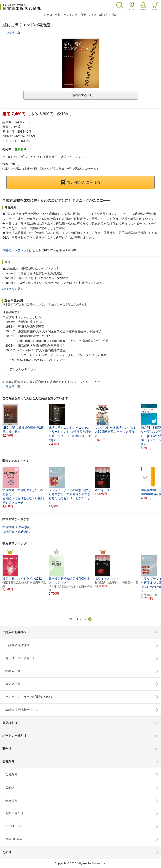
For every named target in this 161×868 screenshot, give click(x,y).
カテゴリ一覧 (52, 15)
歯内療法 (24, 532)
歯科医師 (8, 527)
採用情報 (11, 800)
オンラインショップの (29, 697)
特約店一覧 (13, 671)
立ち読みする (78, 95)
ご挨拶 (10, 787)
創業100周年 (14, 839)
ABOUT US (13, 826)
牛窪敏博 (8, 33)
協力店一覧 (13, 684)
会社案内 (11, 774)
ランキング (70, 15)
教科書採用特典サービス (22, 710)
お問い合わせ (14, 813)
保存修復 (24, 527)
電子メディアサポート (20, 658)
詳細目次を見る (13, 289)
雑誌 (114, 15)
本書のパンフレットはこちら (22, 250)
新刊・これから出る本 (95, 15)
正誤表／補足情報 (17, 645)
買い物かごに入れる (80, 182)
